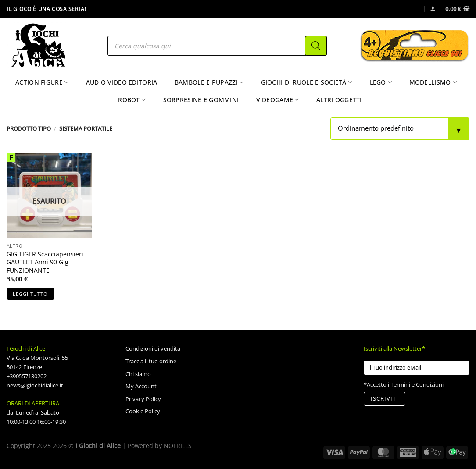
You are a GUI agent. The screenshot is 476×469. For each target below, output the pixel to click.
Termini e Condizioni (417, 384)
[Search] (316, 46)
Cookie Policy (143, 411)
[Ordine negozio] (400, 129)
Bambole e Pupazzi (209, 82)
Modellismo (433, 82)
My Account (141, 386)
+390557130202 (27, 376)
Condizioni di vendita (153, 348)
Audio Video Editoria (122, 82)
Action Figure (42, 82)
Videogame (278, 100)
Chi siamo (138, 374)
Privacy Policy (143, 399)
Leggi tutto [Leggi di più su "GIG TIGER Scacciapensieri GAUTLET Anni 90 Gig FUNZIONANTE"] (30, 294)
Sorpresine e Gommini (201, 100)
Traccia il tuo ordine (151, 361)
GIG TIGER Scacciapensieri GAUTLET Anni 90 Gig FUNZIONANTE (45, 262)
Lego (381, 82)
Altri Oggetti (339, 100)
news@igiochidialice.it (35, 385)
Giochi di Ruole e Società (307, 82)
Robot (132, 100)
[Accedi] (433, 9)
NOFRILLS (178, 446)
